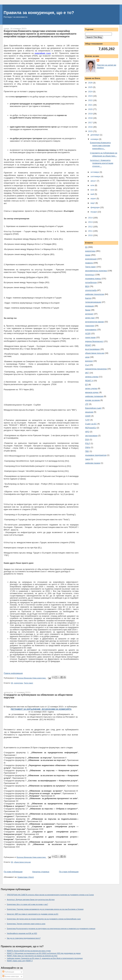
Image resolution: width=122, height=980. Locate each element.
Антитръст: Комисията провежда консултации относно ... (102, 163)
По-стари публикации (69, 872)
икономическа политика (96, 271)
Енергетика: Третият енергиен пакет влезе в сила (26, 924)
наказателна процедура (96, 369)
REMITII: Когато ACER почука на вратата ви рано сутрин (29, 951)
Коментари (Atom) (26, 877)
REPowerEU (91, 428)
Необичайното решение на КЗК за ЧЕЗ (22, 933)
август (94, 181)
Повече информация (13, 673)
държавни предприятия (96, 455)
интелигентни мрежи (94, 322)
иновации (89, 306)
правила (89, 263)
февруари (95, 207)
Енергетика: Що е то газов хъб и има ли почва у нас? (28, 904)
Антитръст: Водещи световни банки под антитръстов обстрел (31, 900)
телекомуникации (93, 302)
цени (87, 357)
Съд (87, 365)
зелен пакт (90, 318)
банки (88, 310)
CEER (88, 416)
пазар (88, 255)
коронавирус (91, 330)
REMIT (88, 345)
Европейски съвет (93, 408)
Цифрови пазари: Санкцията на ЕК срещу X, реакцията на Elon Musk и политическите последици (45, 958)
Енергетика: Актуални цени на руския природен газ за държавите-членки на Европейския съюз (44, 919)
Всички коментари (11, 976)
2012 (91, 227)
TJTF (87, 420)
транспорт (90, 326)
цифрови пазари (93, 463)
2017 (91, 123)
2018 (91, 118)
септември (96, 176)
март (93, 203)
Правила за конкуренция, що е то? (39, 13)
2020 (91, 109)
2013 (91, 222)
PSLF (88, 443)
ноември (95, 139)
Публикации (8, 972)
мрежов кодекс (92, 392)
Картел (88, 298)
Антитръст (90, 275)
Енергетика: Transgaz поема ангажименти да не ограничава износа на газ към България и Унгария (45, 909)
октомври (95, 172)
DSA (87, 439)
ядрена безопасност (94, 341)
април (94, 198)
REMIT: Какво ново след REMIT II (20, 961)
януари (94, 212)
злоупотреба (91, 290)
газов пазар (90, 337)
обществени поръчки (22, 862)
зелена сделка (92, 377)
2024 (91, 92)
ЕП (86, 385)
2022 (91, 100)
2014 (91, 218)
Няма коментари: (39, 678)
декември (95, 135)
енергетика (18, 683)
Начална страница (41, 872)
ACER (88, 333)
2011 (91, 231)
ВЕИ (87, 286)
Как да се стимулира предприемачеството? (24, 938)
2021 (91, 105)
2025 (91, 87)
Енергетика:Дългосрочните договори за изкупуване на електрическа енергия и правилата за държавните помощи (51, 929)
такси (88, 459)
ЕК (12, 683)
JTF (87, 404)
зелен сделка (91, 388)
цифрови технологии (95, 294)
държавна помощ (93, 279)
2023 (91, 96)
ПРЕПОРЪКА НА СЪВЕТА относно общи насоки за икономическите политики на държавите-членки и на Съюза (50, 895)
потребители (91, 282)
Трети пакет (28, 683)
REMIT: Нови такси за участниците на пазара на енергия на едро (32, 956)
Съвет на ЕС (91, 424)
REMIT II (89, 381)
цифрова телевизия (94, 396)
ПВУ (87, 451)
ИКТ (87, 373)
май (93, 194)
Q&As (88, 447)
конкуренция (91, 259)
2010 (91, 235)
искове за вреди (92, 400)
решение (89, 412)
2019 (91, 114)
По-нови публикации (13, 872)
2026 (91, 83)
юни (93, 190)
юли (93, 185)
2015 (91, 131)
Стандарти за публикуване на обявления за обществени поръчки (38, 696)
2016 (91, 127)
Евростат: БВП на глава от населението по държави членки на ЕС (33, 914)
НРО (87, 432)
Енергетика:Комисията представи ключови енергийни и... (100, 146)
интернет (89, 314)
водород (89, 361)
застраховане (91, 436)
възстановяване (92, 349)
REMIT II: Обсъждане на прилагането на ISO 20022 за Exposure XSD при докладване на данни (44, 953)
